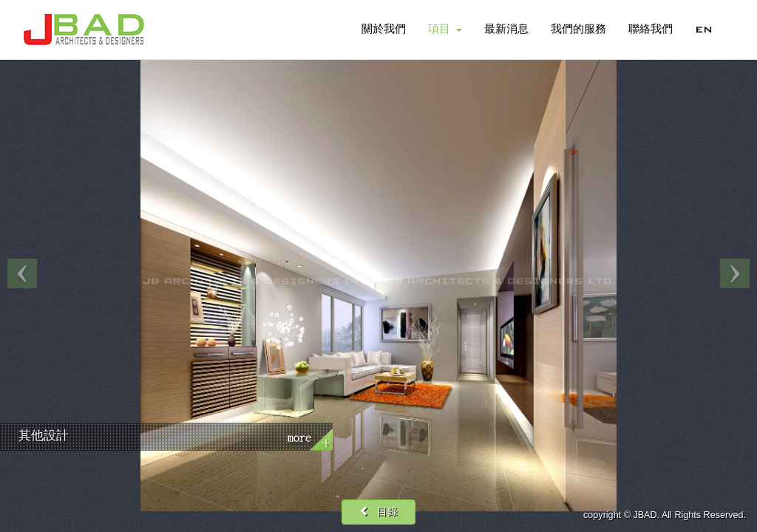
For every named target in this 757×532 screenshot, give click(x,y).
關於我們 (384, 30)
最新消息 (506, 30)
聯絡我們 (651, 30)
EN (704, 30)
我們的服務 (578, 30)
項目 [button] (445, 30)
